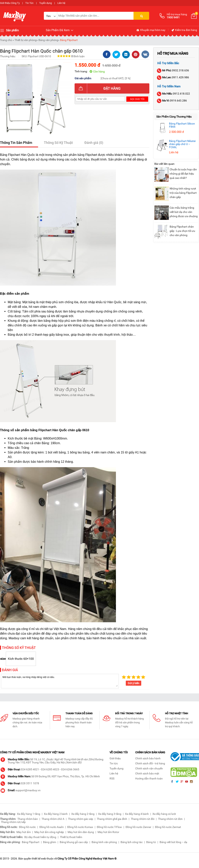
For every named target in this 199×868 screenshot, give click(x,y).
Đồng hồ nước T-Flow (109, 827)
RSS (112, 778)
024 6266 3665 (70, 769)
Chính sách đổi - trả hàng (150, 763)
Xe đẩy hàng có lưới (164, 814)
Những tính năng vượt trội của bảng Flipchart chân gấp (183, 193)
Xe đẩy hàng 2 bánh (56, 814)
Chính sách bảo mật (147, 773)
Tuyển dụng (45, 3)
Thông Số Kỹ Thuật (58, 143)
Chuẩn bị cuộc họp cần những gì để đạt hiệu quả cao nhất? (183, 174)
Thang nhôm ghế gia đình (112, 819)
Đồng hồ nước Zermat (168, 827)
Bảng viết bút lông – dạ (173, 842)
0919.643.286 (172, 101)
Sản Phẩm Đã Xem (60, 30)
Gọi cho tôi (137, 99)
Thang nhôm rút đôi (143, 819)
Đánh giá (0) (94, 143)
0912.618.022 (174, 94)
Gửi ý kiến (134, 683)
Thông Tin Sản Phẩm (16, 143)
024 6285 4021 (30, 769)
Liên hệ (61, 3)
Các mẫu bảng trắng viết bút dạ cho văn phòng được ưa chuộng (184, 212)
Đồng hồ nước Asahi (51, 827)
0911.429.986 (173, 77)
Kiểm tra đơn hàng (184, 30)
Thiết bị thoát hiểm (71, 837)
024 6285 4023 (50, 769)
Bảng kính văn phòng (104, 842)
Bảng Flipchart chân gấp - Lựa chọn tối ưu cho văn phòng (182, 231)
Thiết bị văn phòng (26, 40)
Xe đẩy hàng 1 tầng (29, 814)
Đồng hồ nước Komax (80, 827)
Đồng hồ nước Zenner (138, 827)
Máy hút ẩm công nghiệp (49, 832)
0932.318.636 (173, 70)
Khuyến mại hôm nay (151, 30)
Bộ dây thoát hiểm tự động (40, 837)
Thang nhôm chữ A (53, 819)
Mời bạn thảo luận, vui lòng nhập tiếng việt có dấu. (60, 681)
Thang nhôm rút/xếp (13, 822)
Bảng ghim (50, 842)
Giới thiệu (115, 758)
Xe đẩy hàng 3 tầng (110, 814)
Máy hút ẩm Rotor (108, 832)
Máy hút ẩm (24, 832)
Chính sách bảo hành (148, 758)
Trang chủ (6, 40)
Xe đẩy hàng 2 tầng (83, 814)
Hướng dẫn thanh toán (149, 778)
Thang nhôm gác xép (81, 819)
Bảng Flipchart (69, 40)
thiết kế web (39, 859)
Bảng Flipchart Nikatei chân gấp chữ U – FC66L (182, 144)
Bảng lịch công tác (132, 842)
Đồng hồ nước (27, 827)
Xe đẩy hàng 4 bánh (137, 814)
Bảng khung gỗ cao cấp (74, 842)
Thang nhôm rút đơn (170, 819)
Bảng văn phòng (48, 40)
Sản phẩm (9, 31)
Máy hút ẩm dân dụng (81, 832)
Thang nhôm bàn (28, 819)
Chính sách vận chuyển (149, 768)
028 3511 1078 (30, 783)
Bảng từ (151, 842)
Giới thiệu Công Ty (10, 3)
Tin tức (114, 763)
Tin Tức (29, 3)
